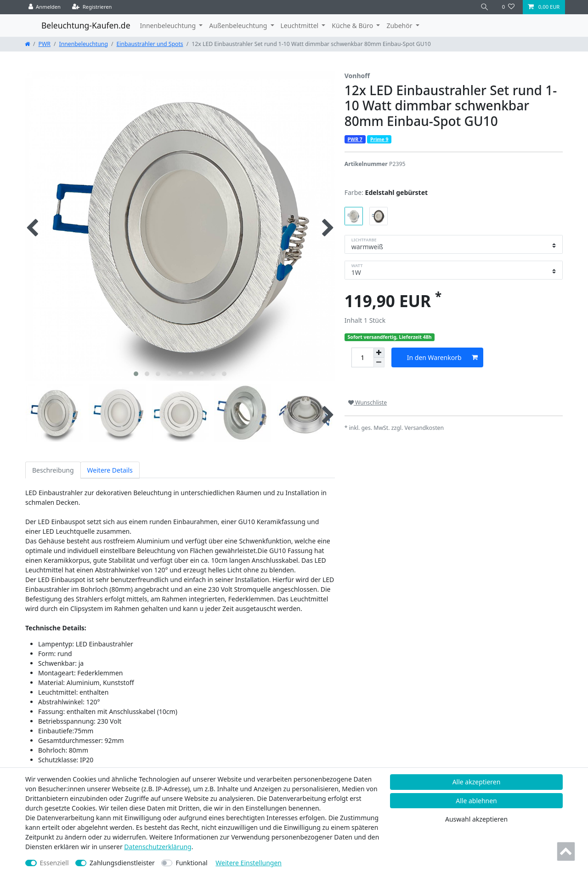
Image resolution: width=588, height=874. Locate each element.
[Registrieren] (92, 7)
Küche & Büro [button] (353, 26)
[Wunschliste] (508, 7)
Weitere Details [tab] (110, 470)
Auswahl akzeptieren (476, 819)
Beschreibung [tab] (53, 470)
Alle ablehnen (476, 801)
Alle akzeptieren (477, 782)
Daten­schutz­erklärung (158, 847)
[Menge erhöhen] (379, 353)
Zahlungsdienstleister (122, 863)
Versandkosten (424, 428)
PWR (45, 44)
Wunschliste (367, 403)
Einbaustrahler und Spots (150, 44)
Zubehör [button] (400, 26)
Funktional (191, 863)
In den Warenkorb (442, 357)
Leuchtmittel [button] (300, 26)
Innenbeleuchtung (84, 44)
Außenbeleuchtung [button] (239, 26)
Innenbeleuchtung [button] (169, 26)
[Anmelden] (45, 7)
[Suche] (485, 7)
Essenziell (54, 863)
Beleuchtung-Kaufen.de (86, 25)
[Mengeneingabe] (362, 357)
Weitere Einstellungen (249, 863)
